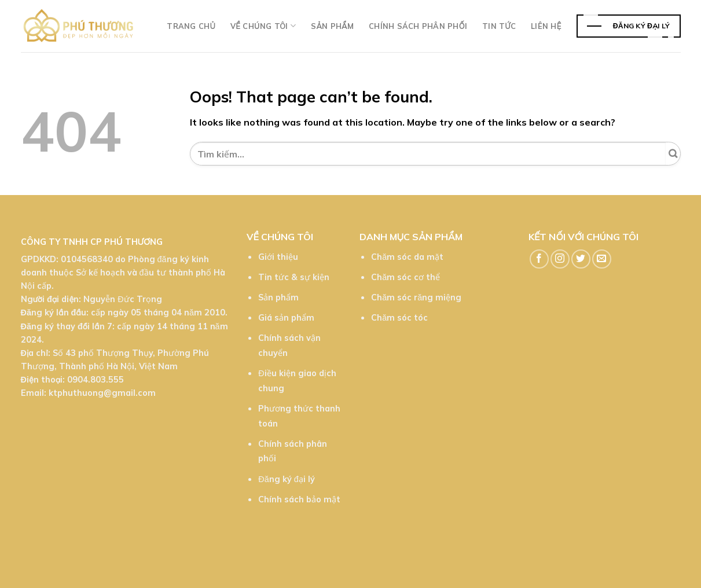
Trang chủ (191, 26)
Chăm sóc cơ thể (405, 277)
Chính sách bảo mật (299, 499)
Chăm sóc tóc (399, 318)
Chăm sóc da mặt (407, 257)
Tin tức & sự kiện (294, 277)
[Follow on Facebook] (539, 259)
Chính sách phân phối (418, 26)
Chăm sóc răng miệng (416, 297)
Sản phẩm (332, 26)
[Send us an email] (602, 259)
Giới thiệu (278, 257)
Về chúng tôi (263, 26)
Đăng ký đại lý (286, 479)
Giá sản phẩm (286, 318)
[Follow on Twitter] (581, 259)
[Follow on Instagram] (560, 259)
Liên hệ (546, 26)
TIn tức (499, 26)
